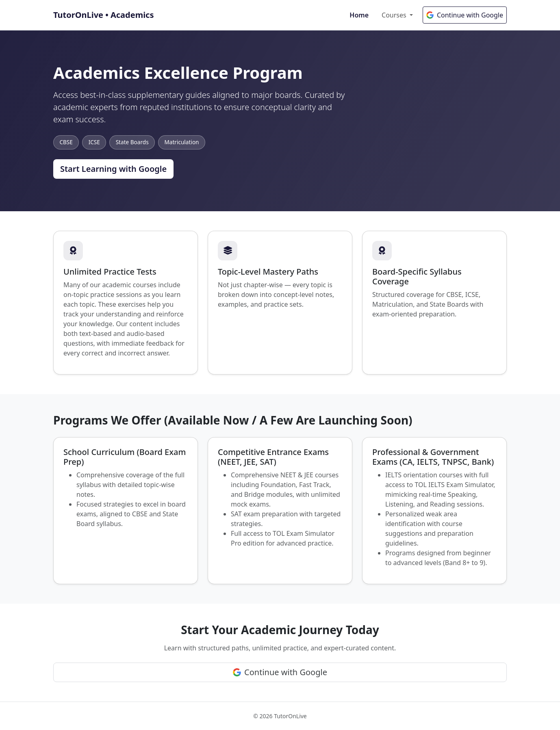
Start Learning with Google (113, 169)
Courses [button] (395, 15)
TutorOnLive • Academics (103, 15)
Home (359, 15)
